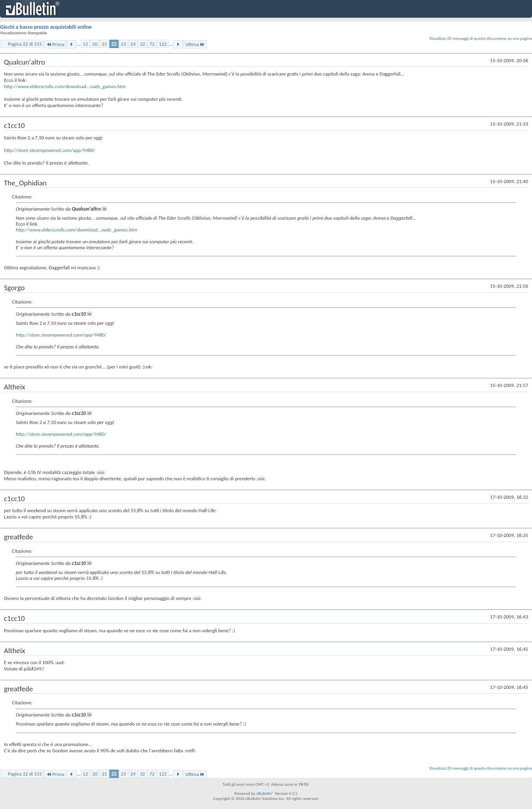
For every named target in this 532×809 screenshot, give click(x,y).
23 (123, 44)
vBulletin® (265, 793)
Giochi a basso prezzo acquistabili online (46, 27)
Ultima (195, 44)
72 (152, 44)
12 (85, 44)
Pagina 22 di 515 (25, 44)
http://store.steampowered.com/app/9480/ (49, 150)
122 (163, 44)
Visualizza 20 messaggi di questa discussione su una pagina (481, 38)
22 (114, 44)
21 (104, 44)
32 (142, 44)
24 (133, 44)
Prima (55, 44)
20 (95, 44)
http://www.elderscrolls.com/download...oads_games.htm (65, 86)
